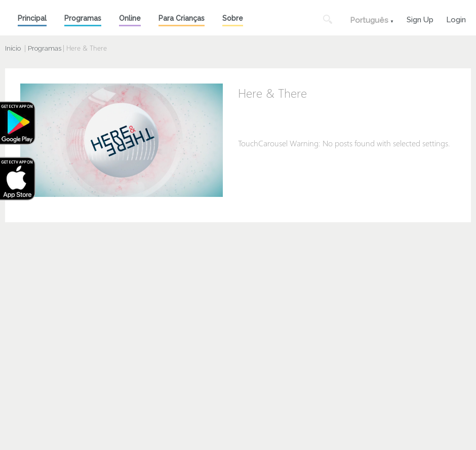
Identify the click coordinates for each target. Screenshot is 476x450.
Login (456, 18)
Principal (32, 18)
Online (130, 18)
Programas (83, 18)
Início (13, 48)
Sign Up (420, 18)
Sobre (233, 18)
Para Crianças (182, 18)
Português (369, 20)
